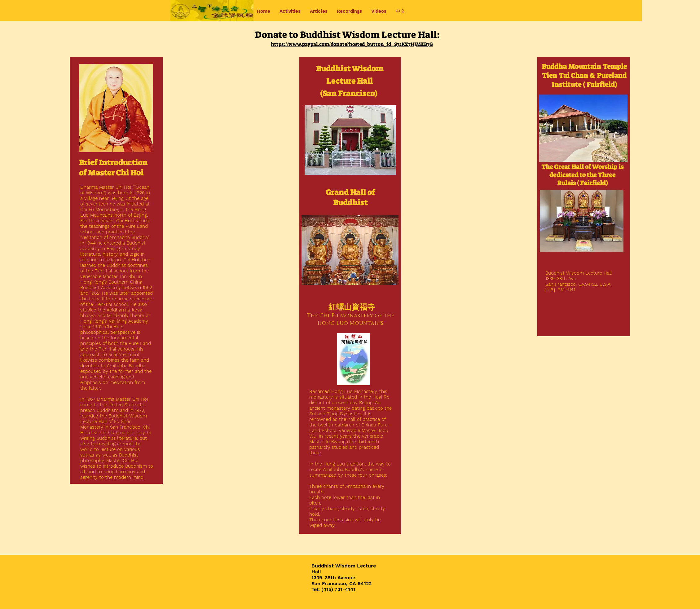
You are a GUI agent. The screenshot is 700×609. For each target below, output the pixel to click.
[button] (290, 11)
